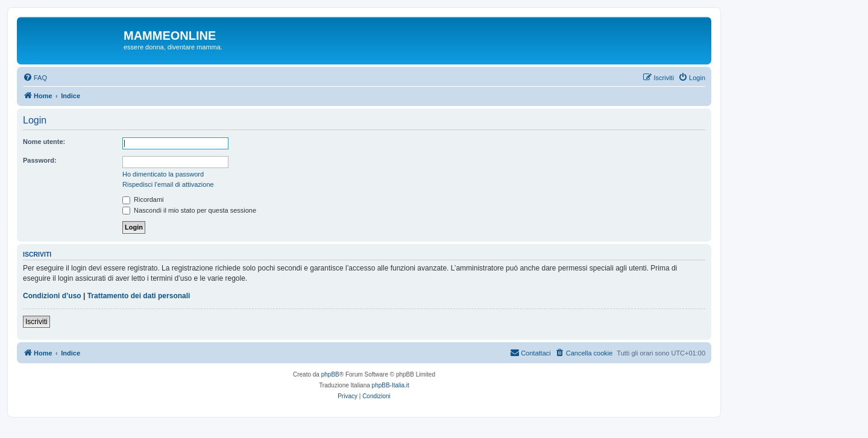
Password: (40, 160)
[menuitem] (35, 78)
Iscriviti (36, 322)
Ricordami (143, 199)
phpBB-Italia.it (391, 385)
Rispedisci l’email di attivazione (168, 184)
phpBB (330, 374)
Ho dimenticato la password (163, 174)
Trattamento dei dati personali (139, 296)
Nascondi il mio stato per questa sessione (189, 210)
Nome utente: (44, 142)
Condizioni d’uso (52, 296)
